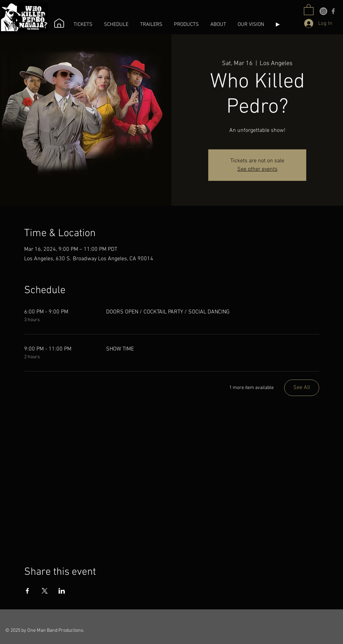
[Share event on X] (45, 591)
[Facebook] (333, 11)
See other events (257, 169)
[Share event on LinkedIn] (62, 591)
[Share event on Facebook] (27, 591)
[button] (83, 24)
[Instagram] (323, 11)
